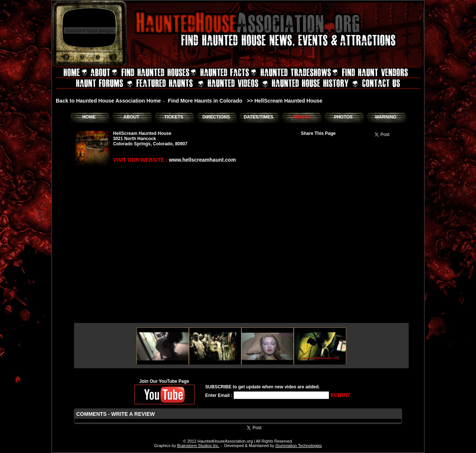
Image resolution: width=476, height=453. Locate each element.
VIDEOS (301, 117)
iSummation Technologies (298, 446)
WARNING (386, 117)
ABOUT (131, 117)
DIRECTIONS (216, 117)
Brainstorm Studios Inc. (198, 446)
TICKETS (173, 117)
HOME (89, 117)
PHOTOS (343, 117)
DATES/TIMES (258, 117)
